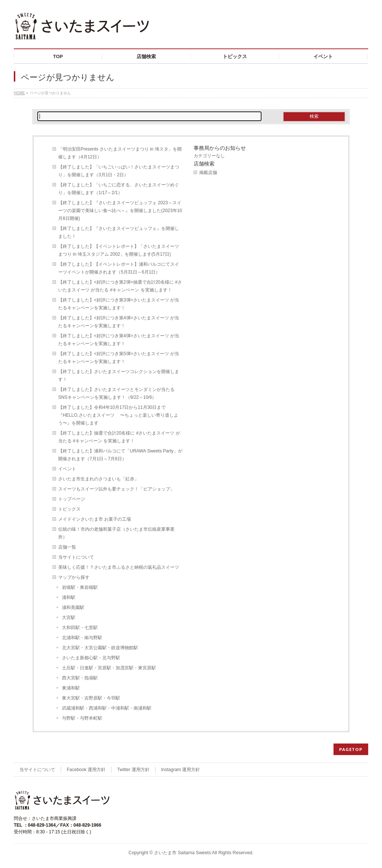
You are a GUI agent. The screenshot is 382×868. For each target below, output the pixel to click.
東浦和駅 (71, 688)
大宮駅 (69, 618)
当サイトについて (76, 557)
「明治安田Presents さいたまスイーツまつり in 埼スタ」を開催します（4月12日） (120, 153)
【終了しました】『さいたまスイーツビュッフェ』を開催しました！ (119, 232)
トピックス (69, 509)
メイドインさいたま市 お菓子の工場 (95, 519)
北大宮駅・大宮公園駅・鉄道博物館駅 (100, 648)
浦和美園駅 (73, 607)
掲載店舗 (208, 173)
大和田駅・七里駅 (80, 628)
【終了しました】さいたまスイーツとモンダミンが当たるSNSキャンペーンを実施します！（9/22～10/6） (116, 393)
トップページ (72, 499)
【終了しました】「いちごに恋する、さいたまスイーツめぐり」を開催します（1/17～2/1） (119, 189)
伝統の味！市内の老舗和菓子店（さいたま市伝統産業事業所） (116, 533)
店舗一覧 (67, 547)
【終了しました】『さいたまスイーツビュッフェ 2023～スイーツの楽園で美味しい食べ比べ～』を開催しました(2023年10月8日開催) (120, 211)
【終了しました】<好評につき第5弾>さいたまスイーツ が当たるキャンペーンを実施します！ (119, 358)
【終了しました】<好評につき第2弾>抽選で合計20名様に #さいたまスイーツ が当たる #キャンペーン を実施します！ (120, 286)
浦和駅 (69, 597)
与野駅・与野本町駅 (82, 718)
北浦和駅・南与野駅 (82, 638)
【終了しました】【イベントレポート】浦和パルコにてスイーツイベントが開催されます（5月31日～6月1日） (119, 268)
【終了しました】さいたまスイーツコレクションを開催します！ (119, 375)
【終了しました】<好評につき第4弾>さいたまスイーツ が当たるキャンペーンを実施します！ (119, 322)
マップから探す (74, 577)
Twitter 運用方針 (133, 770)
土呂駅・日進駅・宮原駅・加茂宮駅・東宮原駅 (109, 668)
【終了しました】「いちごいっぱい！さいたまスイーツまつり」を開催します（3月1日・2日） (119, 171)
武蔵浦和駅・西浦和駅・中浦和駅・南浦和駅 (107, 708)
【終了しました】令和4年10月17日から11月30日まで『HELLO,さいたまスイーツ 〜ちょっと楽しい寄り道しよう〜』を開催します (118, 415)
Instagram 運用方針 (181, 770)
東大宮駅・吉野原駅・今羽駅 (91, 698)
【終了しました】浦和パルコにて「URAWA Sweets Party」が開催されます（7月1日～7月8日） (120, 455)
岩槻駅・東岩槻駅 (80, 587)
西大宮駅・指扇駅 (80, 678)
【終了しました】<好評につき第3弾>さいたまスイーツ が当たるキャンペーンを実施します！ (119, 304)
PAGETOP (351, 749)
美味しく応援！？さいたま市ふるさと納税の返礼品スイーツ (119, 567)
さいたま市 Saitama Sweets (182, 853)
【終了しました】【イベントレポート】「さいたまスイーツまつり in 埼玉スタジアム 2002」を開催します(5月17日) (119, 250)
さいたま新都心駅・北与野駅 (91, 658)
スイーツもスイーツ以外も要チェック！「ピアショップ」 (116, 489)
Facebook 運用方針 (86, 770)
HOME (19, 93)
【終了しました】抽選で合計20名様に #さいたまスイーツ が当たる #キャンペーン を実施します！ (119, 437)
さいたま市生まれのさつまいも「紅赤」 (98, 479)
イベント (67, 469)
